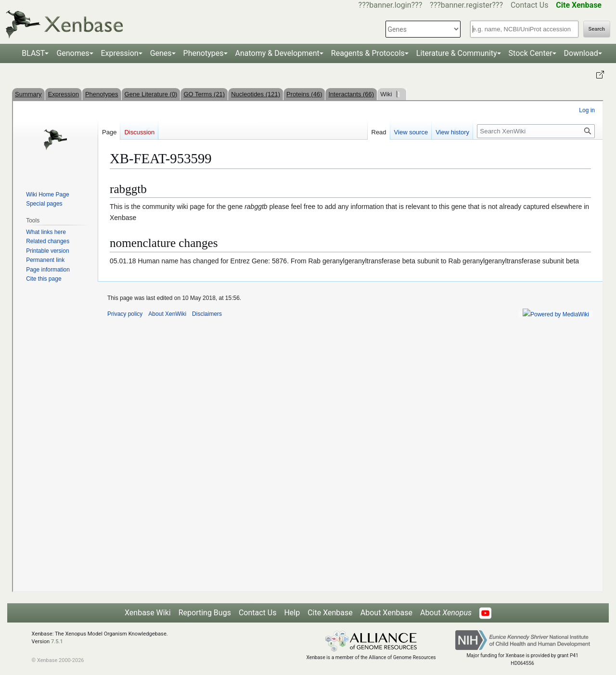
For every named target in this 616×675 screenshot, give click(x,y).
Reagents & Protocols (368, 53)
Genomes (73, 53)
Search (597, 29)
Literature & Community (457, 53)
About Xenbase (386, 613)
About (446, 613)
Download (581, 53)
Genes (161, 53)
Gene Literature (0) (151, 94)
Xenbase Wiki (148, 613)
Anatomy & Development (277, 53)
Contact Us (530, 5)
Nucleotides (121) (256, 94)
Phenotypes (204, 53)
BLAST (33, 53)
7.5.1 (57, 642)
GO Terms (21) (204, 94)
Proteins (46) (304, 94)
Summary (28, 94)
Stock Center (531, 53)
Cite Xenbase (330, 613)
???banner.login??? (391, 5)
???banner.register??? (466, 5)
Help (292, 613)
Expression (120, 53)
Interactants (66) (351, 94)
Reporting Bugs (205, 613)
